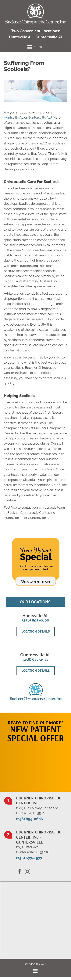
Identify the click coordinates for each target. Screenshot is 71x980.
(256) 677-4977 (36, 659)
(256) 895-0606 (36, 620)
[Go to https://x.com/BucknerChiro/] (27, 872)
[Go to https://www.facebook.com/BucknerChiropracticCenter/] (20, 872)
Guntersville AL (49, 37)
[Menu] (35, 971)
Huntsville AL (21, 37)
